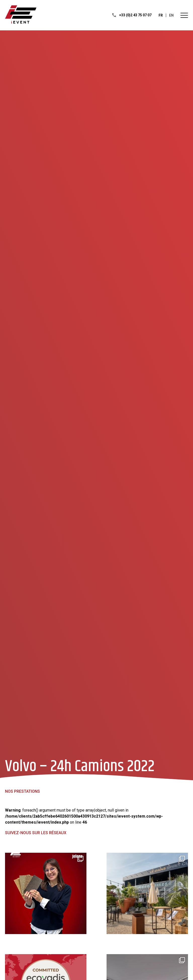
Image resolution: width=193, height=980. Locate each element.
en (171, 15)
